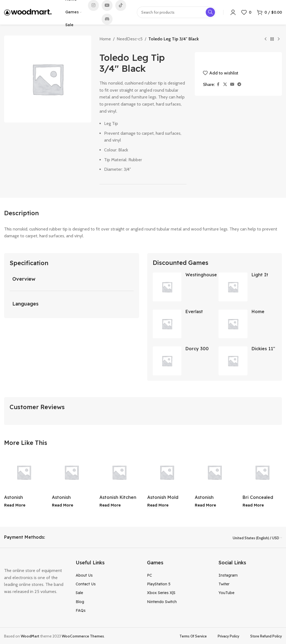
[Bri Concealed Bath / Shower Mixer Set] (262, 472)
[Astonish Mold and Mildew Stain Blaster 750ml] (167, 472)
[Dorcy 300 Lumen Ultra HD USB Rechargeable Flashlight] (167, 361)
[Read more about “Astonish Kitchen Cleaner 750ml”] (110, 505)
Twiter (224, 584)
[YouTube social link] (107, 5)
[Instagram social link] (93, 5)
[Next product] (279, 39)
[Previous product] (266, 39)
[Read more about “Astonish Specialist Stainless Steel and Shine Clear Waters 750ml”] (15, 505)
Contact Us (86, 584)
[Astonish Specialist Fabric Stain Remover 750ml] (215, 472)
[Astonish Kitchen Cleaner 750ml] (119, 472)
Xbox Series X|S (161, 592)
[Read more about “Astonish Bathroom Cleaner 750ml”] (63, 505)
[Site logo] (28, 12)
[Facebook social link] (218, 84)
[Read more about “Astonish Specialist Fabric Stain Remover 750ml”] (205, 505)
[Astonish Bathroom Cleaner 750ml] (72, 472)
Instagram (228, 575)
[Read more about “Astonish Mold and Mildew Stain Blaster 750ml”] (158, 505)
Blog (80, 601)
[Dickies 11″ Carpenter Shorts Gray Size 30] (233, 361)
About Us (84, 575)
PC (149, 575)
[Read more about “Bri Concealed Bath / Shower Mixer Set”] (253, 505)
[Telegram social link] (239, 84)
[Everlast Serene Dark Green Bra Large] (167, 324)
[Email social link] (232, 84)
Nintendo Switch (162, 601)
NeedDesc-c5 (130, 39)
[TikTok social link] (121, 5)
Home (105, 39)
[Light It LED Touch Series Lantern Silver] (233, 287)
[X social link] (225, 84)
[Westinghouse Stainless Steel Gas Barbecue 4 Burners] (167, 287)
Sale (79, 592)
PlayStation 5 (159, 584)
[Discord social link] (107, 19)
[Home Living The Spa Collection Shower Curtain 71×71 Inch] (233, 324)
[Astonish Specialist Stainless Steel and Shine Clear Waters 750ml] (24, 472)
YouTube (226, 592)
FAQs (81, 610)
